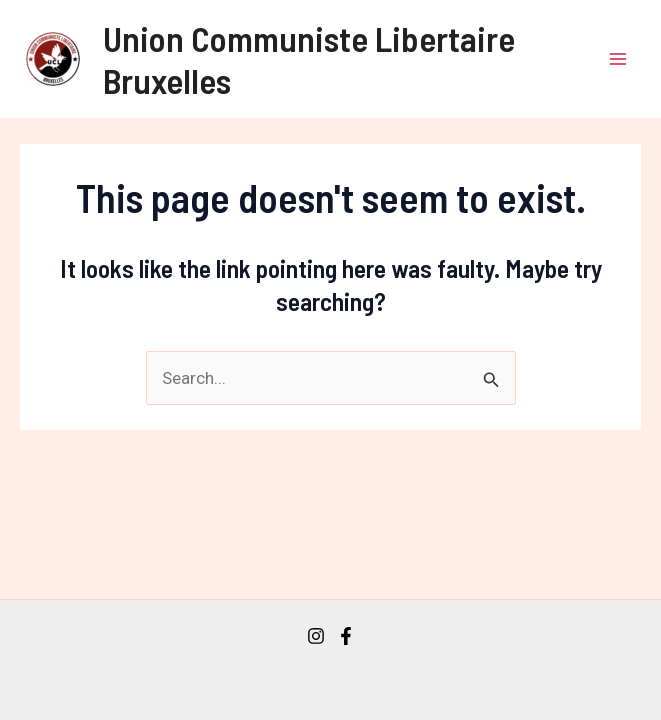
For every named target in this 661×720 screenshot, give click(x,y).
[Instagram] (316, 636)
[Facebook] (346, 636)
